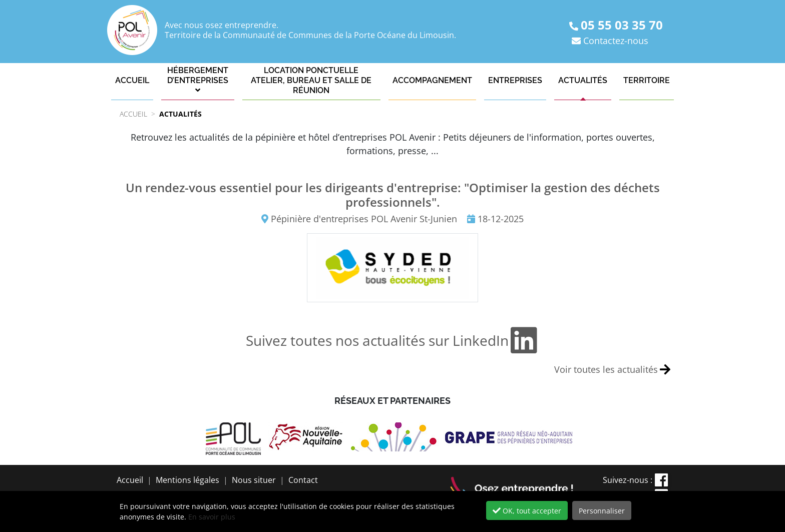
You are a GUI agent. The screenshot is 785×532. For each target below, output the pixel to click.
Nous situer (254, 480)
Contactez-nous (616, 41)
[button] (198, 81)
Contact (303, 480)
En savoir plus (212, 517)
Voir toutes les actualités (612, 370)
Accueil (130, 480)
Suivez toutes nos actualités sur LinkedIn (392, 340)
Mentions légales (187, 480)
